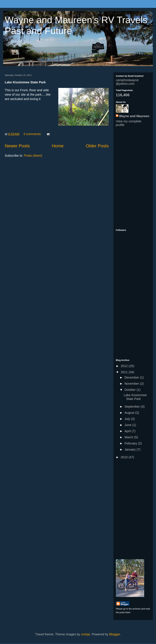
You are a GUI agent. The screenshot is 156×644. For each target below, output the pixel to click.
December (132, 377)
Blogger (115, 634)
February (131, 443)
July (128, 419)
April (128, 431)
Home (58, 146)
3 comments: (33, 134)
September (133, 407)
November (132, 384)
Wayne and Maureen (134, 116)
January (131, 449)
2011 (125, 372)
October (131, 390)
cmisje (85, 634)
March (129, 437)
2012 (125, 366)
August (130, 413)
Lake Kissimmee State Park (25, 82)
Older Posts (97, 146)
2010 (125, 457)
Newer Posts (17, 146)
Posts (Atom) (33, 156)
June (128, 425)
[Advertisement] (125, 177)
